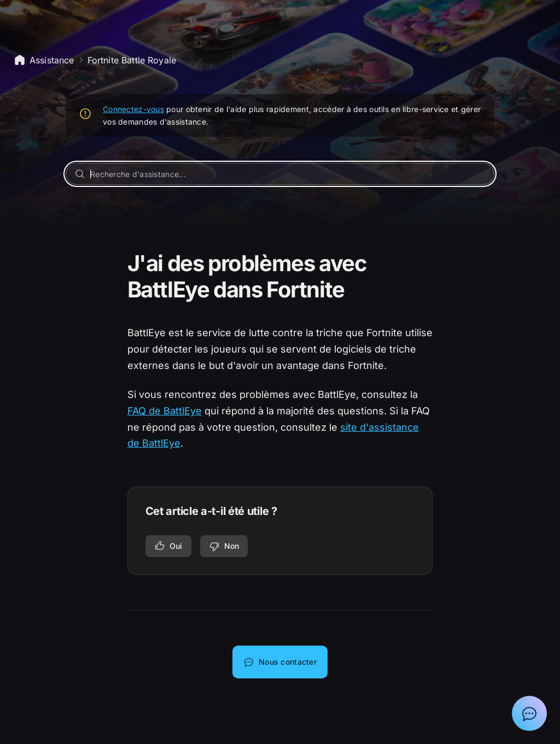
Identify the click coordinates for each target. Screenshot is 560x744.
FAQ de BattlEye (165, 411)
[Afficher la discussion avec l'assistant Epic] (529, 713)
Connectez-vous (133, 109)
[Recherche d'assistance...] (280, 174)
